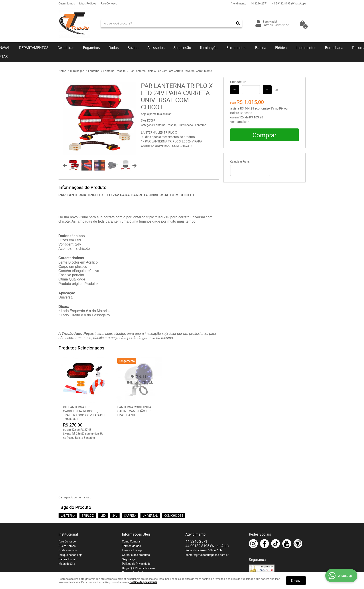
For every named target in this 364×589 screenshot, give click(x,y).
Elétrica (281, 48)
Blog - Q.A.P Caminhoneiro (138, 517)
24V (115, 465)
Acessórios (156, 48)
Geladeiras (66, 48)
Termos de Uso (131, 495)
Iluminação (209, 48)
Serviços (127, 526)
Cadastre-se (281, 25)
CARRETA (130, 465)
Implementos (306, 48)
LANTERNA (68, 465)
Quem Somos (67, 3)
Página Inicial (67, 508)
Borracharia (334, 48)
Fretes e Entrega (132, 499)
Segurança (129, 508)
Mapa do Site (67, 513)
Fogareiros (91, 48)
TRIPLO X (88, 465)
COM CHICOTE (174, 465)
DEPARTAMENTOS (34, 48)
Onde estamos (68, 499)
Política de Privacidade (136, 513)
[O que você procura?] (238, 23)
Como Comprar (131, 490)
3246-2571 (259, 3)
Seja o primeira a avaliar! (156, 114)
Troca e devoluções (134, 522)
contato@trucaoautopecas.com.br (207, 504)
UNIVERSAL (150, 465)
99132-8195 (289, 3)
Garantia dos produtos (136, 504)
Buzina (133, 48)
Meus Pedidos (88, 3)
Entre (266, 25)
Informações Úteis (136, 483)
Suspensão (182, 48)
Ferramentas (236, 48)
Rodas (114, 48)
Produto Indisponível (139, 379)
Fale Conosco (109, 3)
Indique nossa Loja (70, 504)
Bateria (261, 48)
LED (103, 465)
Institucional (68, 483)
